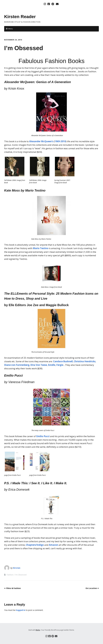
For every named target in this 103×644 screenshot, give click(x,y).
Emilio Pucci (43, 436)
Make (38, 630)
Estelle (52, 365)
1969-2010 (60, 141)
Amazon (54, 545)
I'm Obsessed (21, 575)
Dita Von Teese (39, 365)
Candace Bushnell (63, 361)
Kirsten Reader (20, 17)
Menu (10, 29)
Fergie (60, 365)
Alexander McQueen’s (41, 141)
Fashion (10, 575)
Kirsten (17, 568)
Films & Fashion (13, 588)
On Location (91, 588)
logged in (21, 610)
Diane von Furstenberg (17, 365)
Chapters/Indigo (35, 545)
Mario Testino (41, 248)
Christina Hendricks (85, 361)
